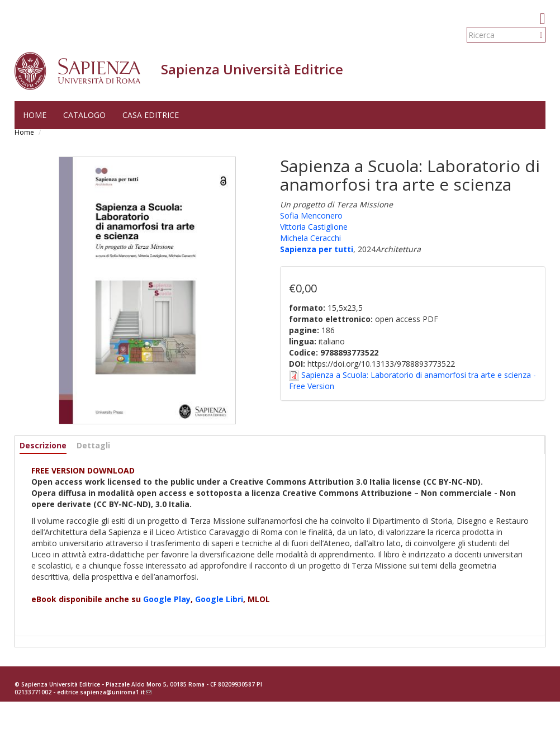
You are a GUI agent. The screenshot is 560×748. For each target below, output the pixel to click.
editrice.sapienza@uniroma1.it (104, 692)
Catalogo (84, 115)
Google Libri (219, 599)
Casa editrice (151, 115)
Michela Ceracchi (310, 238)
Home (35, 115)
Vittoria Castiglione (314, 227)
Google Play (167, 599)
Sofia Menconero (311, 216)
